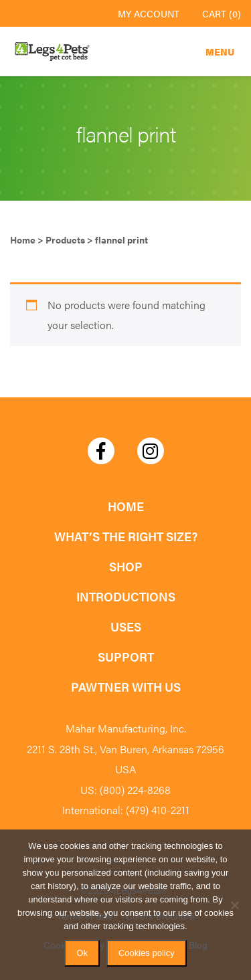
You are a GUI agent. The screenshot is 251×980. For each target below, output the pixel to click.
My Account (149, 13)
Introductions (126, 596)
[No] (234, 905)
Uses (126, 626)
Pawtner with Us (126, 687)
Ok (82, 953)
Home (126, 506)
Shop (126, 566)
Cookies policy (147, 953)
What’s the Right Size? (126, 536)
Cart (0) (222, 13)
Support (126, 657)
